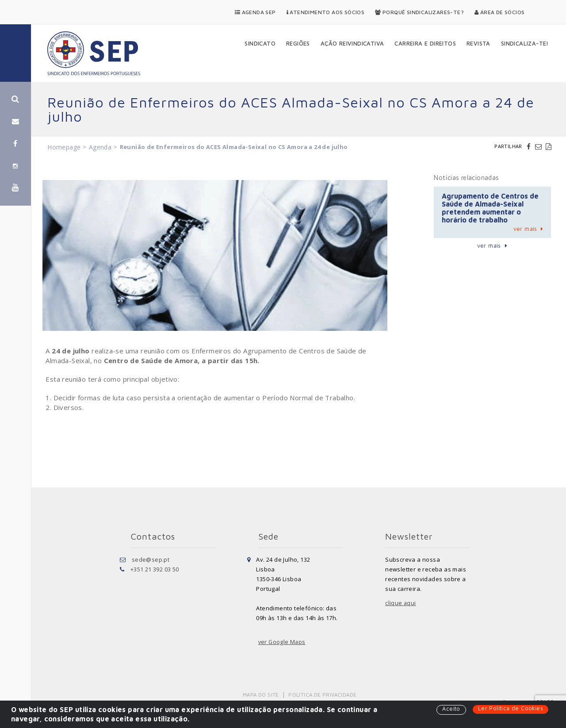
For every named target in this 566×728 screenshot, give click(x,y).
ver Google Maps (283, 642)
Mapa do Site (262, 695)
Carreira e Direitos (425, 43)
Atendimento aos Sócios (326, 12)
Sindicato (260, 43)
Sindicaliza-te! (525, 43)
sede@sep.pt (151, 559)
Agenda (100, 147)
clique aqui (401, 603)
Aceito (450, 709)
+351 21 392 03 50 (155, 569)
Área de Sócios (499, 12)
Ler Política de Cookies (510, 709)
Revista (478, 43)
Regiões (298, 43)
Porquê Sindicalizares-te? (419, 12)
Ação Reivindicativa (352, 43)
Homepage (64, 147)
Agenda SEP (255, 12)
